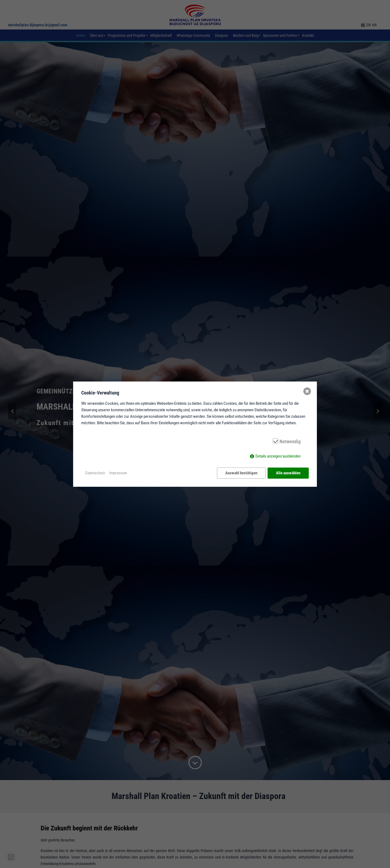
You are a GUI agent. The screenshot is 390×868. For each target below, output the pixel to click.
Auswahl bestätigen (241, 473)
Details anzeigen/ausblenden (278, 456)
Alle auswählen (288, 473)
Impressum (118, 473)
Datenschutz (95, 473)
